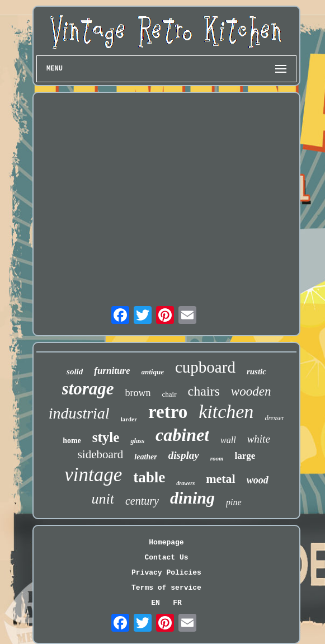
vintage (93, 475)
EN (156, 603)
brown (138, 393)
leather (145, 457)
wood (258, 480)
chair (169, 394)
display (184, 455)
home (72, 441)
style (106, 437)
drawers (185, 483)
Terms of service (166, 588)
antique (153, 372)
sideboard (101, 454)
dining (192, 498)
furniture (112, 371)
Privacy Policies (166, 573)
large (245, 456)
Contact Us (166, 558)
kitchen (226, 412)
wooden (251, 391)
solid (75, 372)
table (149, 477)
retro (168, 412)
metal (221, 479)
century (142, 501)
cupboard (205, 367)
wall (228, 440)
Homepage (166, 542)
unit (102, 499)
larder (129, 419)
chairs (204, 391)
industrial (79, 413)
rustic (256, 372)
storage (88, 389)
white (259, 439)
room (217, 458)
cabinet (182, 435)
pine (234, 502)
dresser (274, 418)
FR (177, 603)
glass (137, 441)
